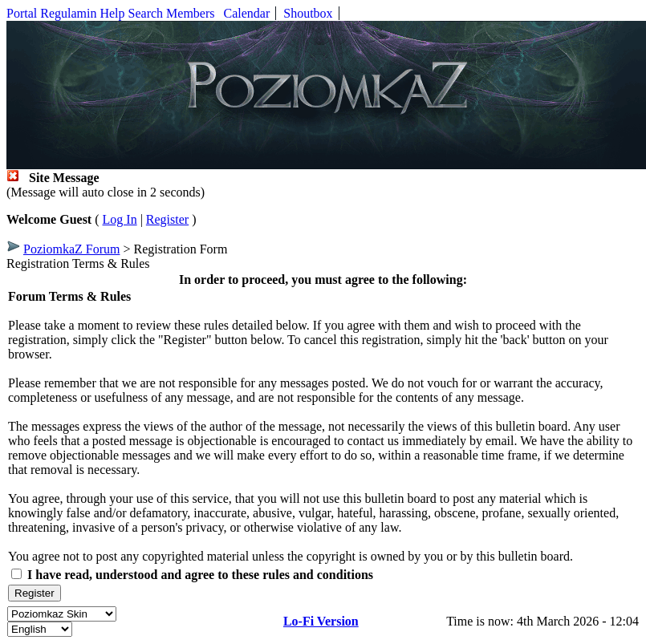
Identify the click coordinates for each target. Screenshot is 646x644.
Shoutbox (308, 13)
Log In (120, 219)
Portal (22, 13)
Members (190, 13)
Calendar (247, 13)
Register (167, 219)
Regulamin (68, 13)
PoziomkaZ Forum (71, 249)
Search (146, 13)
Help (112, 13)
